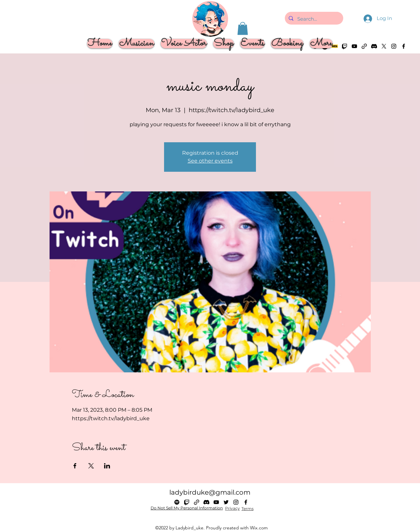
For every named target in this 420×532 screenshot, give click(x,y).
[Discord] (374, 46)
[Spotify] (177, 502)
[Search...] (313, 19)
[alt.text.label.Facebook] (404, 46)
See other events (210, 161)
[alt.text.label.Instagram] (394, 46)
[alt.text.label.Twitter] (384, 46)
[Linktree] (364, 46)
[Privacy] (232, 508)
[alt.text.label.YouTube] (216, 502)
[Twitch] (187, 502)
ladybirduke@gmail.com (210, 492)
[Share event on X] (91, 466)
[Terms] (247, 509)
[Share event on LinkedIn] (107, 466)
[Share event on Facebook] (75, 466)
